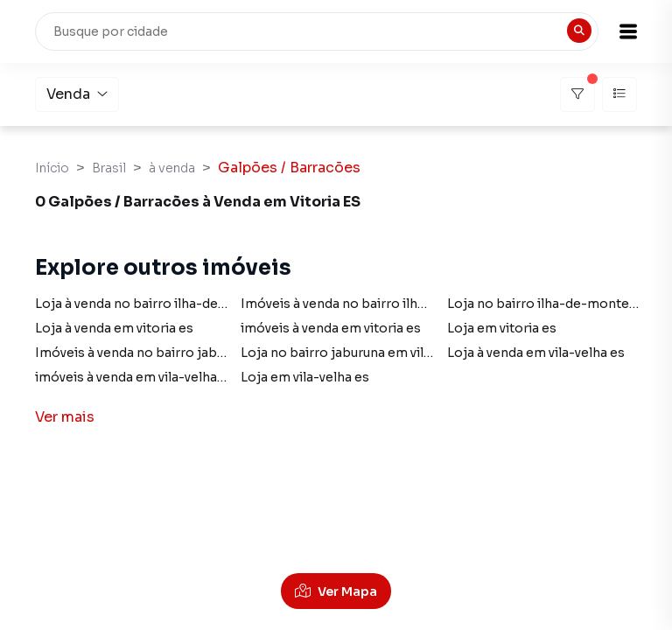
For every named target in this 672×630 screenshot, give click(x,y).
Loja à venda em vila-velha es (536, 353)
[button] (628, 31)
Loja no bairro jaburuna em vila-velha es (364, 353)
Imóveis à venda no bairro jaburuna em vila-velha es (194, 353)
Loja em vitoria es (502, 328)
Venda (77, 94)
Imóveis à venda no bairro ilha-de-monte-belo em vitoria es (426, 304)
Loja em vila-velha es (305, 377)
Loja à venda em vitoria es (114, 328)
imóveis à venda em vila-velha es (135, 377)
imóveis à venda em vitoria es (331, 328)
